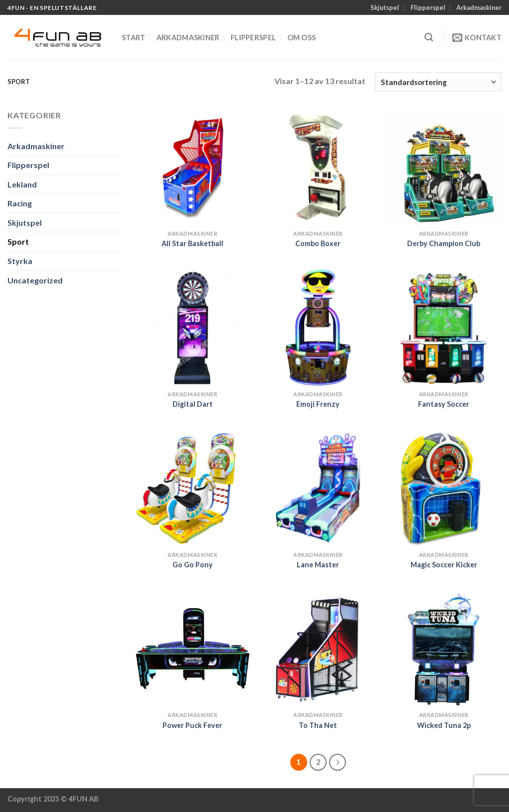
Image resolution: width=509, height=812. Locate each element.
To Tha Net (318, 725)
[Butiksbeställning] (438, 82)
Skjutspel (385, 7)
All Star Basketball (192, 243)
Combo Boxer (318, 243)
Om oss (302, 38)
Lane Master (318, 565)
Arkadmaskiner (479, 7)
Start (133, 38)
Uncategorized (35, 280)
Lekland (22, 184)
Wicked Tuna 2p (444, 725)
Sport (18, 241)
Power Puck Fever (192, 725)
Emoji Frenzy (318, 404)
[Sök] (429, 38)
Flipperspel (428, 7)
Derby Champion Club (444, 243)
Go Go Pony (193, 565)
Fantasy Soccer (444, 404)
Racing (20, 203)
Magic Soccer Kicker (444, 565)
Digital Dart (193, 404)
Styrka (20, 261)
